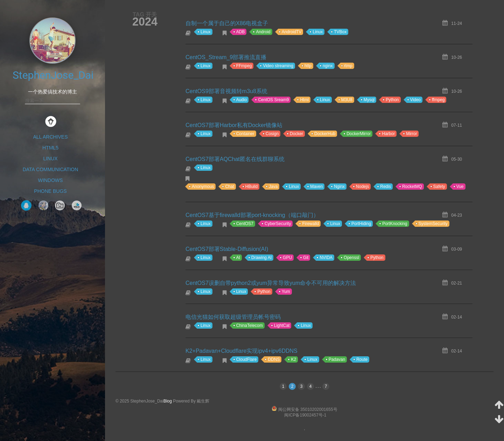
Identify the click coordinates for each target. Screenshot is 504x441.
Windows (51, 180)
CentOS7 (245, 224)
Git (306, 258)
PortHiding (361, 224)
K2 (293, 359)
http (308, 66)
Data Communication (51, 169)
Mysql (369, 100)
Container (245, 134)
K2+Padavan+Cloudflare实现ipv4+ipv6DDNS (241, 351)
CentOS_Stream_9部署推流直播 (226, 57)
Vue (460, 187)
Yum (286, 292)
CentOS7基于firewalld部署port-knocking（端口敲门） (252, 215)
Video (415, 100)
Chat (229, 187)
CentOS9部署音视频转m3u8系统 (226, 91)
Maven (316, 187)
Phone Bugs (50, 191)
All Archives (50, 137)
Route (362, 359)
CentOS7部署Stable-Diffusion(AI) (227, 249)
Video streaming (278, 66)
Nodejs (362, 187)
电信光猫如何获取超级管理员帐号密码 (233, 317)
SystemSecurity (433, 224)
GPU (287, 258)
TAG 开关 (145, 14)
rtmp (348, 66)
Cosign (272, 134)
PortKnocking (395, 224)
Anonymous (203, 187)
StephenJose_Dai (53, 75)
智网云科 (77, 205)
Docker (296, 134)
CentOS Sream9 (273, 100)
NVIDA (326, 258)
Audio (242, 100)
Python (392, 100)
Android (263, 32)
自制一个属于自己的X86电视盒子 (227, 23)
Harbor (388, 134)
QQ (26, 205)
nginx (328, 66)
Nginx (339, 187)
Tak (43, 205)
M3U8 (347, 100)
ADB (241, 32)
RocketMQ (412, 187)
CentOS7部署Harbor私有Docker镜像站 (234, 125)
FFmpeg (244, 66)
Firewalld (310, 224)
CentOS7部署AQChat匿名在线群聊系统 (235, 159)
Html (304, 100)
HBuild (251, 187)
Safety (439, 187)
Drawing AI (261, 258)
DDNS (274, 359)
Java (273, 187)
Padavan (337, 359)
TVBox (340, 32)
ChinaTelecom (250, 325)
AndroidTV (292, 32)
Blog (168, 401)
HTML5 (50, 148)
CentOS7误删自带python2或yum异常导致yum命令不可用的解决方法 (271, 283)
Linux (50, 159)
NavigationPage (60, 205)
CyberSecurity (278, 224)
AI (238, 258)
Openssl (351, 258)
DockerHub (325, 134)
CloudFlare (247, 359)
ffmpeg (438, 100)
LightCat (282, 325)
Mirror (411, 134)
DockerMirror (359, 134)
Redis (386, 187)
